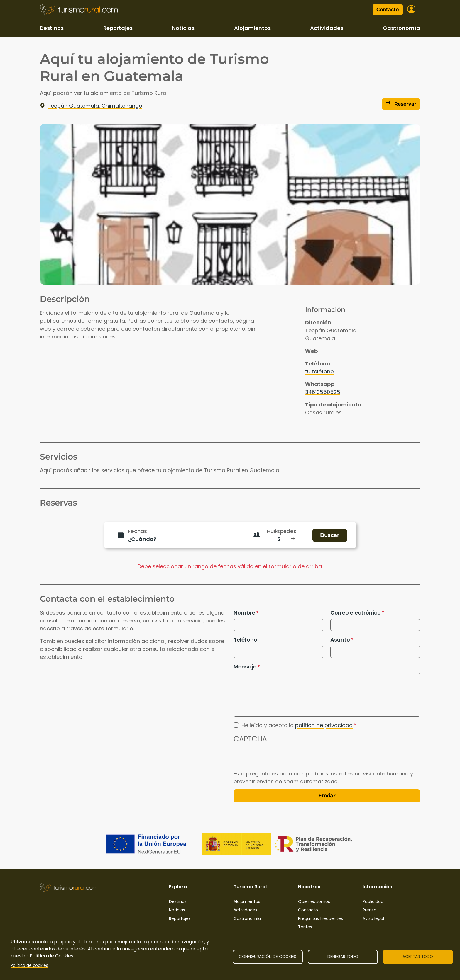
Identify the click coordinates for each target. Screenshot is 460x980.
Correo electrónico (356, 613)
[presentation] (278, 758)
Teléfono (245, 640)
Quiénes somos (314, 901)
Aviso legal (373, 918)
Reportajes (118, 28)
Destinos (52, 28)
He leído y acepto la (297, 725)
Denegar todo (343, 957)
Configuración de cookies (268, 957)
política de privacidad (324, 725)
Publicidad (373, 901)
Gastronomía (401, 28)
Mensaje (245, 667)
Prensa (369, 910)
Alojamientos (252, 28)
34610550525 (323, 392)
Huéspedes (282, 531)
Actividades (327, 28)
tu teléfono (319, 371)
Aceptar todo (418, 957)
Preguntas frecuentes (321, 918)
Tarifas (305, 927)
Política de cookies (29, 965)
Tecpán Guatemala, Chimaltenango (91, 106)
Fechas (138, 531)
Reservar (401, 104)
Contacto (388, 10)
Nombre (244, 613)
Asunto (340, 640)
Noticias (183, 28)
